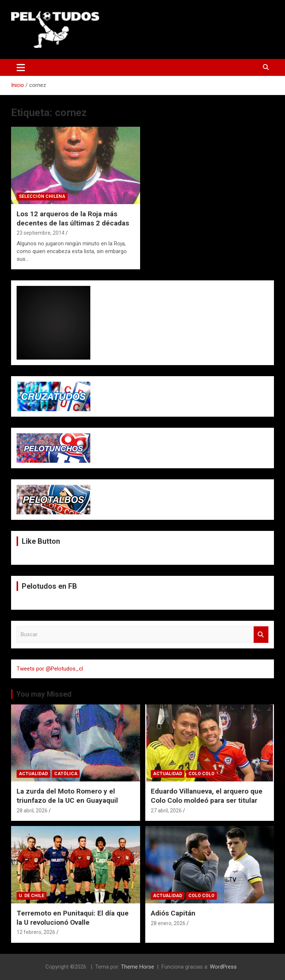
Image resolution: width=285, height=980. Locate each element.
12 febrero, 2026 (36, 932)
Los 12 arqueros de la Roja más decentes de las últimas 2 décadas (73, 218)
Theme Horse (138, 967)
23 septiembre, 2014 (41, 233)
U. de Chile (32, 896)
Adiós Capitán (173, 913)
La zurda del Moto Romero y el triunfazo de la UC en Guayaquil (67, 796)
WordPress (223, 967)
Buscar (261, 635)
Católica (66, 774)
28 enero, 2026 (168, 923)
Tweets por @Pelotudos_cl (50, 669)
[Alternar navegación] (21, 67)
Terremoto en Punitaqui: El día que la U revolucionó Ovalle (73, 918)
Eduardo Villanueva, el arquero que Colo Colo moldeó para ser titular (207, 796)
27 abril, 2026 (166, 811)
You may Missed (44, 694)
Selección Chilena (42, 196)
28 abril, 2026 (32, 811)
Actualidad (33, 774)
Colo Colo (201, 774)
